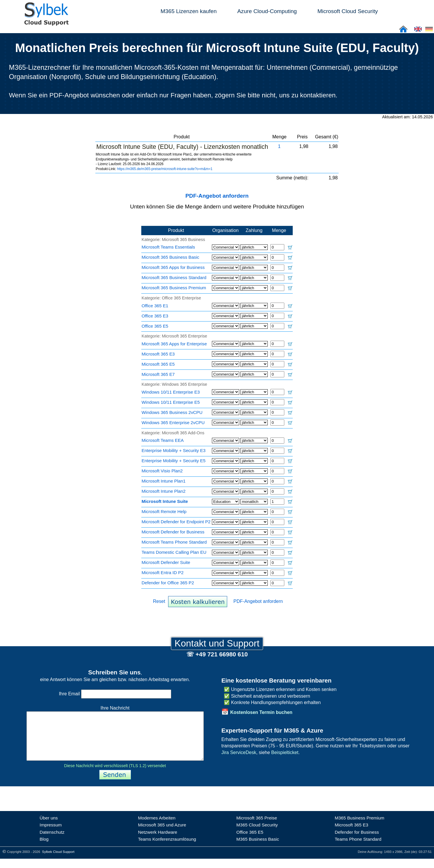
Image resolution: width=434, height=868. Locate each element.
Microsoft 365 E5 (158, 364)
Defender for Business (357, 841)
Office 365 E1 (155, 306)
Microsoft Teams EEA (163, 440)
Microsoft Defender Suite (166, 562)
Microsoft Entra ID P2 (162, 573)
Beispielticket (285, 752)
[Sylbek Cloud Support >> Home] (45, 22)
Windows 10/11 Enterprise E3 (171, 392)
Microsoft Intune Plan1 (164, 481)
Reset (159, 601)
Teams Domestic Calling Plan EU (174, 552)
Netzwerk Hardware (158, 841)
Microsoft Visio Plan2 (162, 471)
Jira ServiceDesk (239, 752)
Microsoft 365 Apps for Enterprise (174, 344)
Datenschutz (52, 841)
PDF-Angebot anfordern (217, 196)
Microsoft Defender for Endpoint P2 (176, 522)
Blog (44, 848)
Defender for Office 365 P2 (168, 583)
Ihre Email (115, 694)
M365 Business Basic (258, 848)
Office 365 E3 (155, 316)
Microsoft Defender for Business (173, 532)
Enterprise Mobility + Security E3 (174, 450)
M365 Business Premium (359, 827)
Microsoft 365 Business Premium (174, 288)
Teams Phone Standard (358, 848)
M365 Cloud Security (257, 834)
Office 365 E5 (155, 326)
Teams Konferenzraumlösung (167, 848)
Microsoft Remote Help (164, 511)
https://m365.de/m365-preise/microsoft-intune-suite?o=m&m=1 (165, 169)
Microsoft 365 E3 (158, 354)
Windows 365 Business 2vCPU (172, 412)
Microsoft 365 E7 (158, 374)
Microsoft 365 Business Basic (170, 257)
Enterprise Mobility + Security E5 (174, 461)
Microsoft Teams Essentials (168, 247)
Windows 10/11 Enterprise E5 (171, 402)
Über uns (49, 827)
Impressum (51, 834)
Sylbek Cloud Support (58, 861)
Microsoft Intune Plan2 (164, 491)
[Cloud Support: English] (418, 31)
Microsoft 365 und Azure (162, 834)
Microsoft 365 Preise (257, 827)
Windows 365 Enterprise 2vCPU (173, 423)
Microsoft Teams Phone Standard (174, 542)
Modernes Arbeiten (157, 827)
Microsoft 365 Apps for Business (173, 267)
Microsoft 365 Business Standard (174, 277)
